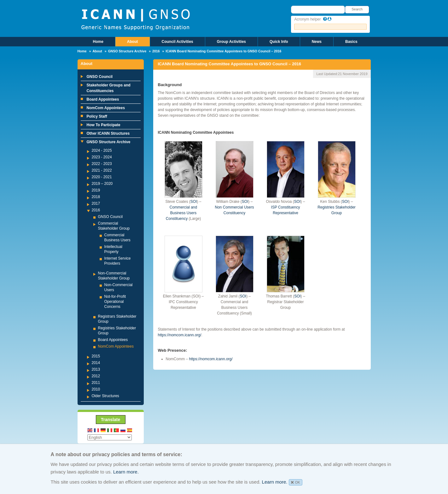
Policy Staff (97, 116)
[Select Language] (110, 437)
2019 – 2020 (102, 184)
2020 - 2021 (102, 177)
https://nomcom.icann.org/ (180, 335)
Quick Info (279, 42)
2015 (96, 356)
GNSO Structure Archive (127, 51)
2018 (96, 197)
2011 (96, 383)
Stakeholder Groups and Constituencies (109, 88)
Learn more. (126, 472)
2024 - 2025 (102, 150)
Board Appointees (103, 99)
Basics (351, 42)
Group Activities (231, 42)
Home (98, 42)
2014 (96, 363)
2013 (96, 369)
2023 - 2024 (102, 157)
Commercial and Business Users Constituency (181, 213)
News (317, 42)
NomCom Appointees (106, 108)
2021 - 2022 (102, 170)
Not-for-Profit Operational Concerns (115, 302)
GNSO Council (100, 77)
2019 (96, 190)
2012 (96, 376)
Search (357, 9)
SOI (194, 202)
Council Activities (177, 42)
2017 (96, 203)
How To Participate (104, 125)
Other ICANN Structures (108, 133)
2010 (96, 389)
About (133, 42)
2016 (156, 51)
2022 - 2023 (102, 164)
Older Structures (105, 396)
